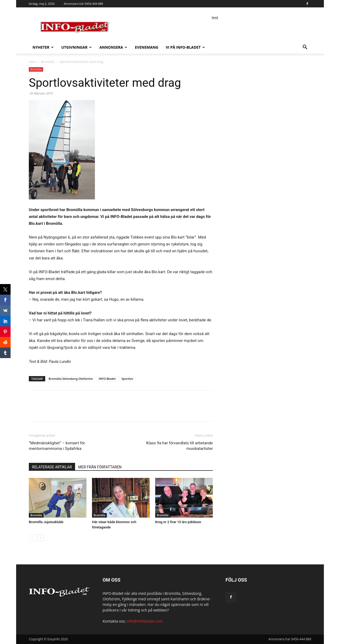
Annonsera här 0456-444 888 (83, 4)
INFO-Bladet (107, 379)
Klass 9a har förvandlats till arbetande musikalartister (180, 446)
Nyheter (43, 47)
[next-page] (41, 538)
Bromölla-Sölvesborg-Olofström (71, 379)
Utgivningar (77, 47)
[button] (305, 48)
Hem (32, 62)
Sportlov (127, 379)
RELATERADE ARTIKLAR (52, 467)
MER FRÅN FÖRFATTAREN (100, 467)
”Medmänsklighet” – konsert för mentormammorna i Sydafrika (57, 446)
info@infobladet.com (145, 621)
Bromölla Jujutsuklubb (46, 522)
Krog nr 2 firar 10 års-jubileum (178, 522)
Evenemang (146, 47)
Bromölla (48, 62)
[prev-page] (32, 538)
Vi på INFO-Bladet (185, 47)
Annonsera (113, 47)
